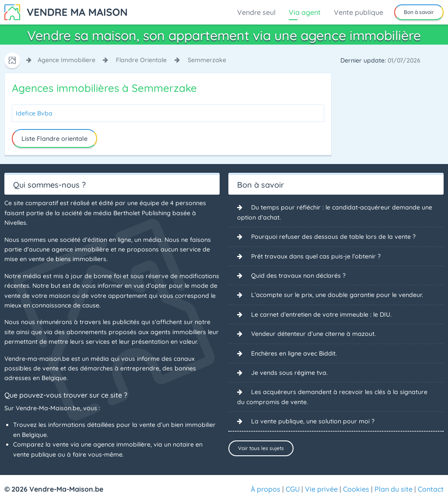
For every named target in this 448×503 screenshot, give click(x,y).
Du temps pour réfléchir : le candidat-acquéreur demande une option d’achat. (335, 212)
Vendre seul (256, 12)
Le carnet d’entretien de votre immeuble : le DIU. (321, 314)
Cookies (356, 489)
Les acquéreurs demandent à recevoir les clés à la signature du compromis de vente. (332, 397)
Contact (431, 489)
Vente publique (359, 12)
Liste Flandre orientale (54, 139)
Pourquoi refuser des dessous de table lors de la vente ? (333, 237)
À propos (266, 489)
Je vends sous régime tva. (289, 373)
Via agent (305, 12)
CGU (293, 489)
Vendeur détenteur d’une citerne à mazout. (313, 334)
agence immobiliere (66, 60)
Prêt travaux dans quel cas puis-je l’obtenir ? (316, 256)
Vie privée (321, 489)
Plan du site (394, 489)
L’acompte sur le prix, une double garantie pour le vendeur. (337, 295)
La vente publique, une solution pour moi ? (313, 421)
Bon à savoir (419, 12)
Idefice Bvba (34, 113)
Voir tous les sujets (261, 448)
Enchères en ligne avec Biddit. (294, 353)
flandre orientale (141, 60)
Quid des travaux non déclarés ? (298, 276)
